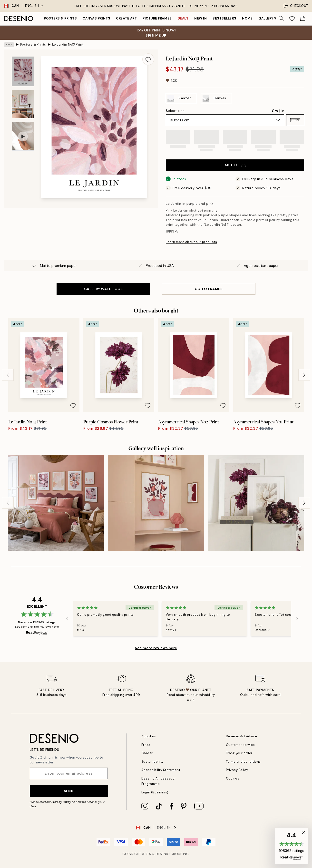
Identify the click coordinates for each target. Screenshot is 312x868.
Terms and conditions (243, 762)
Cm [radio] (275, 111)
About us (149, 736)
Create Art (126, 18)
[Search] (281, 19)
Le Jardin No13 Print (68, 44)
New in (200, 18)
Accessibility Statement (161, 770)
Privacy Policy (61, 802)
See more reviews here (156, 648)
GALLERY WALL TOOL (103, 289)
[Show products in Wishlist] (292, 19)
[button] (295, 120)
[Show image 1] (23, 72)
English (34, 6)
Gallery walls (272, 18)
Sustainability (152, 762)
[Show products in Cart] (303, 19)
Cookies (233, 778)
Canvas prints (96, 18)
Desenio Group (169, 854)
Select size (175, 111)
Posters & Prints (60, 18)
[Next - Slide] (304, 375)
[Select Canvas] (216, 98)
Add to (235, 165)
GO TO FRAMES (209, 289)
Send (69, 791)
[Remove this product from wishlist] (148, 59)
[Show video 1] (23, 136)
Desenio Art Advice (242, 736)
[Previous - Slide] (8, 375)
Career (147, 753)
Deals (183, 18)
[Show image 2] (23, 104)
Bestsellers (224, 18)
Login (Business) (155, 792)
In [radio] (283, 111)
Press (146, 745)
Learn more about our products (191, 242)
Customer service (240, 745)
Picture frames (157, 18)
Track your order (239, 753)
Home (247, 18)
